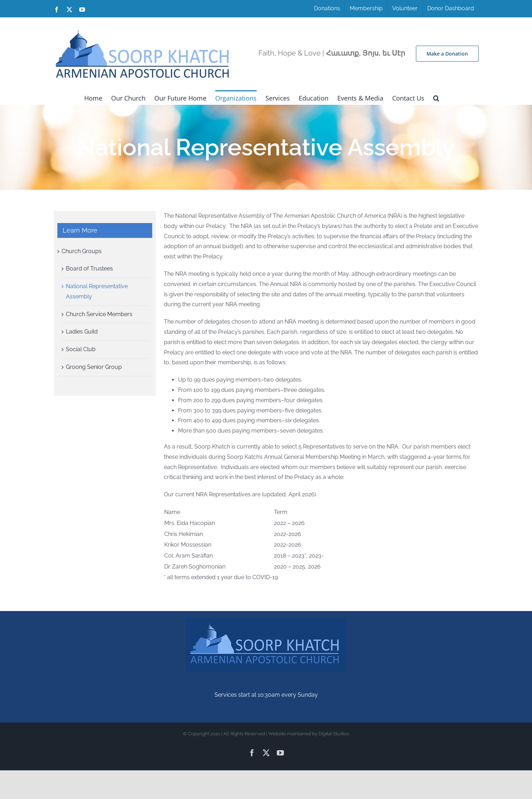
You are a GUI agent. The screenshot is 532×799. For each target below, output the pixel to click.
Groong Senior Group (94, 367)
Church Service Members (99, 314)
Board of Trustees (89, 269)
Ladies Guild (82, 332)
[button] (436, 97)
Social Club (81, 349)
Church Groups (82, 251)
